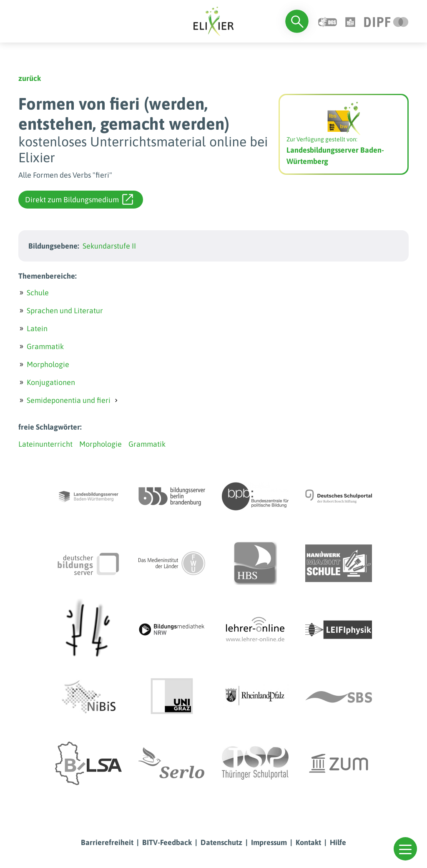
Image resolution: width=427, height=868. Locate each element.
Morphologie (48, 364)
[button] (405, 849)
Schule (38, 293)
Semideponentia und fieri (69, 400)
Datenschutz (221, 842)
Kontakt (308, 842)
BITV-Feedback (167, 842)
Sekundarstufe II (109, 246)
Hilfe (338, 842)
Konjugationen (51, 382)
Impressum (269, 842)
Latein (37, 328)
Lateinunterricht (45, 444)
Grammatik (45, 346)
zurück (30, 78)
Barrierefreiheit (107, 842)
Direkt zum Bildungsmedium (79, 199)
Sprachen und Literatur (65, 311)
